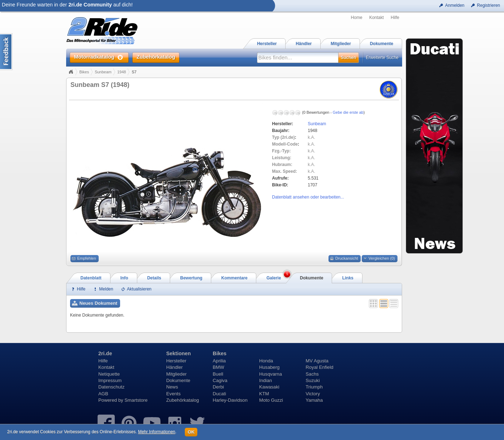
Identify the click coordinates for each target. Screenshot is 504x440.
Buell (218, 374)
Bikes (84, 72)
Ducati (219, 394)
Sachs (312, 374)
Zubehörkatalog (183, 400)
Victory (313, 394)
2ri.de (105, 353)
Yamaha (314, 400)
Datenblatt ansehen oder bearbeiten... (308, 197)
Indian (266, 380)
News (172, 387)
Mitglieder (176, 374)
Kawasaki (269, 387)
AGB (103, 394)
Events (173, 394)
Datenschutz (111, 387)
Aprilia (219, 361)
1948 (122, 72)
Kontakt (377, 18)
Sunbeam (103, 72)
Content (6, 52)
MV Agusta (317, 361)
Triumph (314, 387)
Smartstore (136, 400)
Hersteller (176, 361)
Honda (266, 361)
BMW (218, 367)
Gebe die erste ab (348, 112)
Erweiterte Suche (382, 58)
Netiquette (109, 374)
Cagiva (220, 380)
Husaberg (269, 367)
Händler (174, 367)
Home (357, 18)
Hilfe (395, 18)
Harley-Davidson (230, 400)
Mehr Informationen (157, 432)
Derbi (218, 387)
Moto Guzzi (271, 400)
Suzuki (313, 380)
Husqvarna (271, 374)
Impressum (110, 380)
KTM (264, 394)
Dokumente (178, 380)
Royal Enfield (320, 367)
